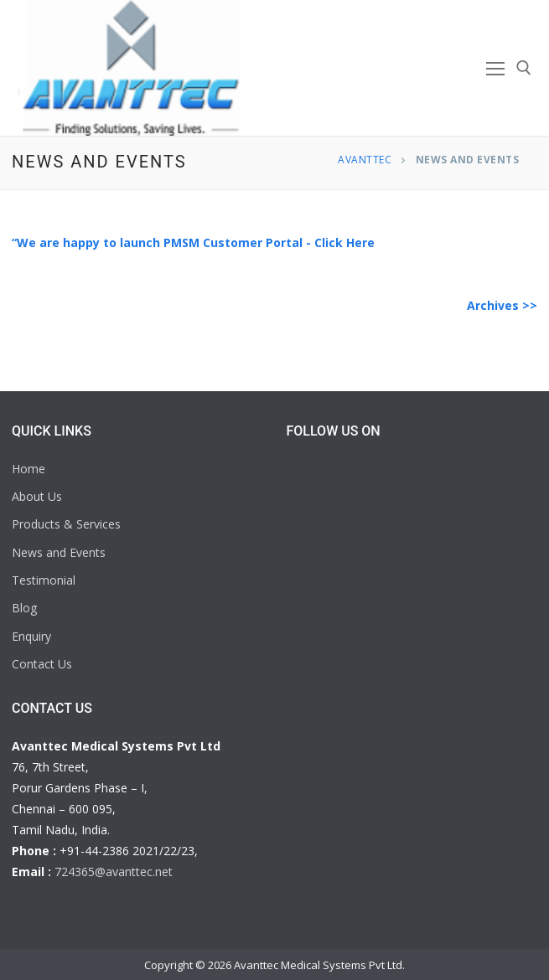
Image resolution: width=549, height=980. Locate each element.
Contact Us (42, 664)
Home (28, 469)
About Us (37, 496)
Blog (24, 608)
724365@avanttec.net (114, 872)
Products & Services (66, 524)
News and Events (59, 552)
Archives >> (502, 305)
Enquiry (31, 636)
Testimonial (44, 580)
